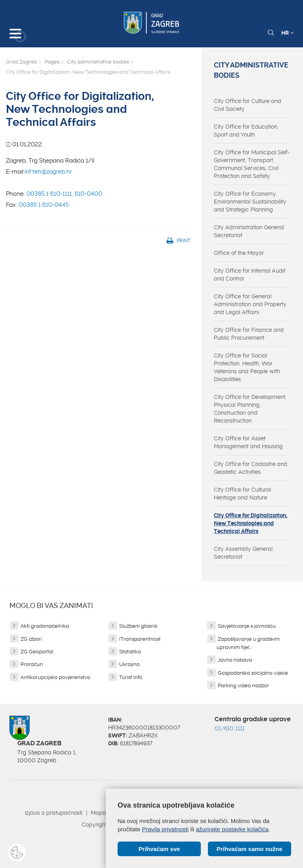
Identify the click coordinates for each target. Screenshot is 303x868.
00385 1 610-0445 (44, 205)
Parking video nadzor (243, 686)
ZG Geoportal (37, 652)
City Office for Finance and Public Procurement (249, 334)
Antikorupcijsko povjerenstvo (55, 677)
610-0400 (88, 194)
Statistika (130, 652)
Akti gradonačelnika (45, 626)
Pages (52, 62)
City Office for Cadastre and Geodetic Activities (251, 468)
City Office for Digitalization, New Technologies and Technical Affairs (251, 523)
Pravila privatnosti (165, 829)
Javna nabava (235, 660)
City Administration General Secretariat (249, 231)
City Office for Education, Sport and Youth (246, 131)
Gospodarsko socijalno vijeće (253, 673)
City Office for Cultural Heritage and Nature (242, 494)
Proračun (32, 664)
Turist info (131, 677)
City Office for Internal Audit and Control (250, 275)
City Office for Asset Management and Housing (248, 442)
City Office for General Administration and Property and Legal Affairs (250, 304)
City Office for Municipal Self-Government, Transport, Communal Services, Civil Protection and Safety (252, 164)
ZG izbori (31, 639)
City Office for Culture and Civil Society (248, 105)
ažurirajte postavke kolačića (232, 829)
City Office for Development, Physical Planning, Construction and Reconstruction (250, 409)
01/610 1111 (230, 728)
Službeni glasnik (138, 626)
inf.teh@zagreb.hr (48, 172)
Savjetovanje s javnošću (247, 626)
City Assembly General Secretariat (243, 553)
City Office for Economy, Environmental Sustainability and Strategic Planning (250, 202)
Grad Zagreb (22, 62)
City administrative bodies (98, 62)
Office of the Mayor (239, 253)
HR (287, 33)
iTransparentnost (140, 639)
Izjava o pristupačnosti (54, 813)
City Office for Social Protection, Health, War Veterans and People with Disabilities (247, 367)
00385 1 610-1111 (49, 194)
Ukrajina (129, 664)
